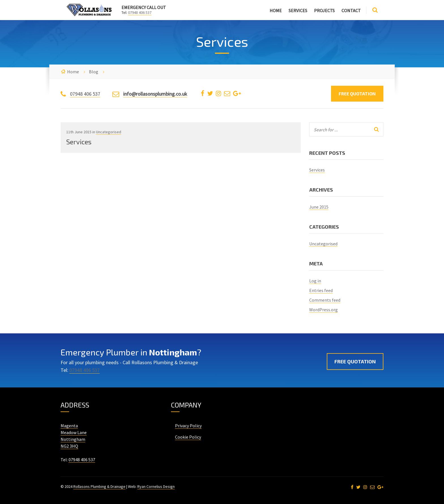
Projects (324, 10)
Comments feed (325, 300)
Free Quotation (357, 94)
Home (276, 10)
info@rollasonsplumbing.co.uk (155, 94)
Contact (351, 10)
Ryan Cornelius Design (156, 486)
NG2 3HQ (69, 446)
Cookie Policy (188, 437)
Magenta (69, 426)
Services (298, 10)
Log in (315, 281)
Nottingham (73, 439)
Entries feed (321, 290)
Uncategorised (109, 132)
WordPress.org (324, 310)
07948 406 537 (140, 12)
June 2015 (319, 207)
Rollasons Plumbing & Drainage (99, 486)
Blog (94, 72)
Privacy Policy (188, 426)
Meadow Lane (74, 432)
